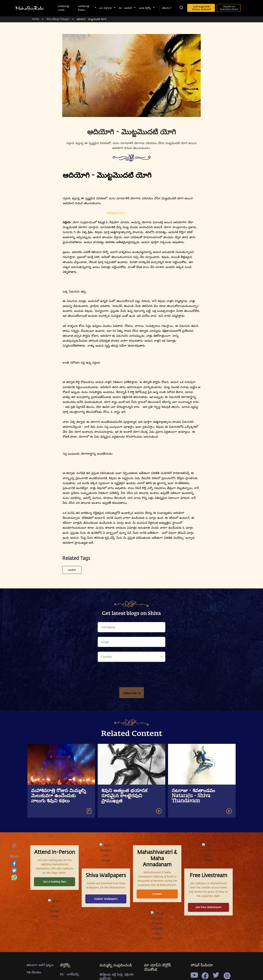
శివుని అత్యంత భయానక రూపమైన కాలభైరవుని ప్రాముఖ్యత (124, 956)
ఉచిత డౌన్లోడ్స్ (145, 8)
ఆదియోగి (72, 730)
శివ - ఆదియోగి (126, 8)
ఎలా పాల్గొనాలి (106, 8)
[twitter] (14, 871)
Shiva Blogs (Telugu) (58, 19)
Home (36, 19)
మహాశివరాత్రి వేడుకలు (83, 8)
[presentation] (131, 836)
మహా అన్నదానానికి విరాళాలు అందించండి (202, 8)
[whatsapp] (14, 878)
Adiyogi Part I (116, 213)
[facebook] (14, 864)
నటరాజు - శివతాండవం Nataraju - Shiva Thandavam (193, 956)
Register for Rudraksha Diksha (229, 8)
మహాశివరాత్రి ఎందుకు (63, 8)
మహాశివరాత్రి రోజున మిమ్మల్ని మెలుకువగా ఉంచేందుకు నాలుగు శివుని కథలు (58, 956)
